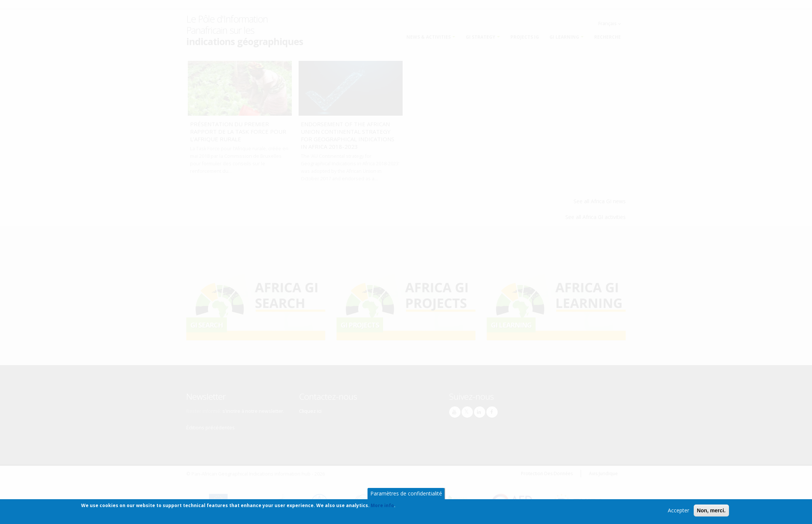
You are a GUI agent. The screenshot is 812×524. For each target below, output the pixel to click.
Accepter (678, 511)
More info (382, 506)
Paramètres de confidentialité (406, 494)
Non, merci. (711, 511)
